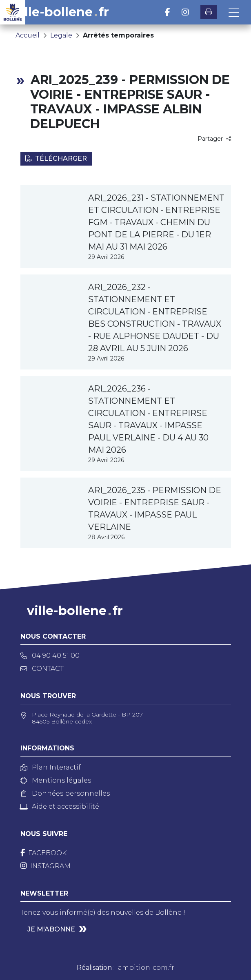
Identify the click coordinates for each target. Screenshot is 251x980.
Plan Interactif (51, 767)
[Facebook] (43, 853)
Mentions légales (56, 780)
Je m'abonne (51, 929)
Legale (61, 35)
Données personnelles (65, 793)
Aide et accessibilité (60, 806)
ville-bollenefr (61, 12)
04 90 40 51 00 (50, 656)
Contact (42, 669)
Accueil (28, 35)
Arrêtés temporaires (118, 35)
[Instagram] (46, 866)
